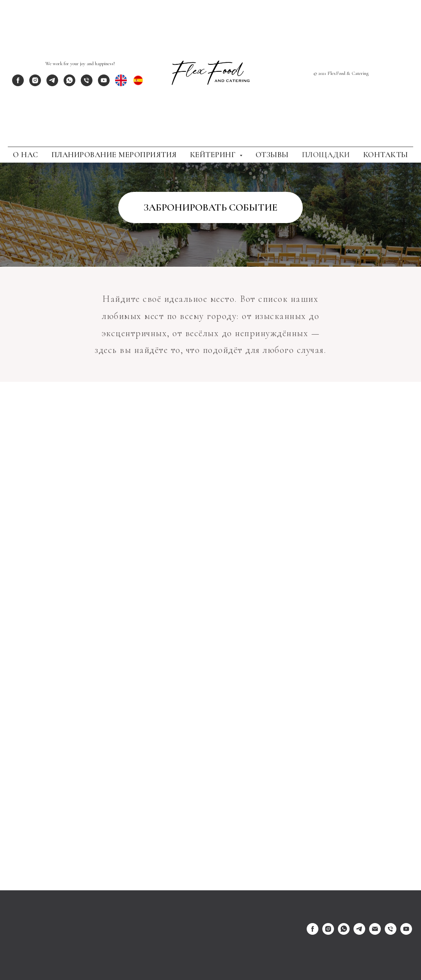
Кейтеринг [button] (214, 155)
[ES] (138, 84)
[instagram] (35, 84)
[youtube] (104, 84)
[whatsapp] (69, 84)
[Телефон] (391, 933)
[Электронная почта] (375, 933)
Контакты (386, 155)
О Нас (26, 155)
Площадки (326, 155)
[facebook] (18, 84)
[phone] (87, 84)
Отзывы (272, 155)
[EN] (121, 84)
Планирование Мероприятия (114, 155)
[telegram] (52, 84)
